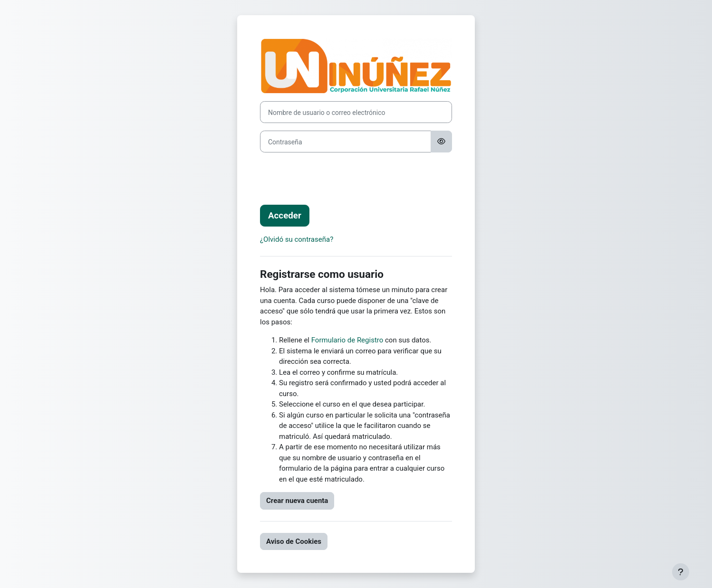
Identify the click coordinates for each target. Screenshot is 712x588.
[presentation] (332, 179)
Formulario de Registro (347, 340)
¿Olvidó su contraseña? (297, 239)
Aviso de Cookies (294, 541)
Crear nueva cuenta (297, 501)
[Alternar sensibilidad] (441, 142)
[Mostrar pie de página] (681, 572)
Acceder (285, 216)
